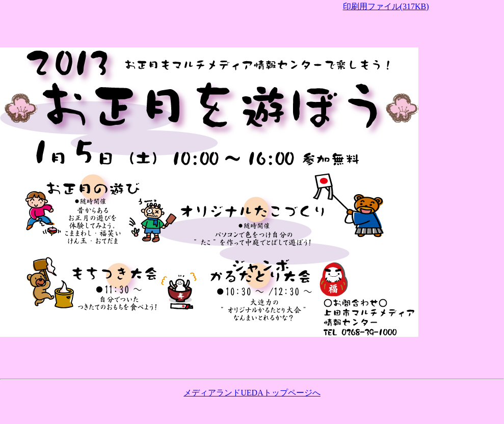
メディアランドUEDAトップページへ (252, 393)
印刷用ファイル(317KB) (386, 6)
